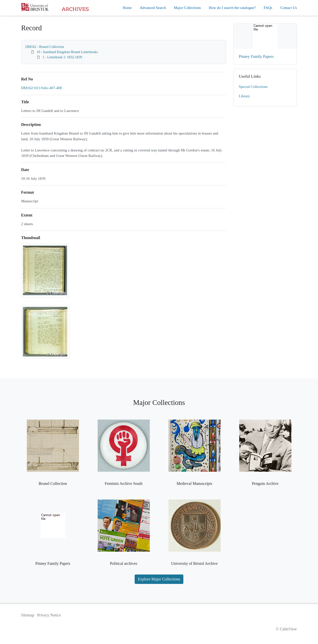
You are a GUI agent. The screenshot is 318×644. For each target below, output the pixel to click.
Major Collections (187, 8)
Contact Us (289, 8)
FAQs (268, 8)
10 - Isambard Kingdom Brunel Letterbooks (67, 52)
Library (244, 96)
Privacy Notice (49, 615)
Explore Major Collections (159, 579)
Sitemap (28, 615)
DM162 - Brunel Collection (45, 47)
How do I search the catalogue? (232, 8)
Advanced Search (153, 8)
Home (127, 8)
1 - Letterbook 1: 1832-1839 (62, 57)
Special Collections (253, 87)
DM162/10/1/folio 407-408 (41, 88)
